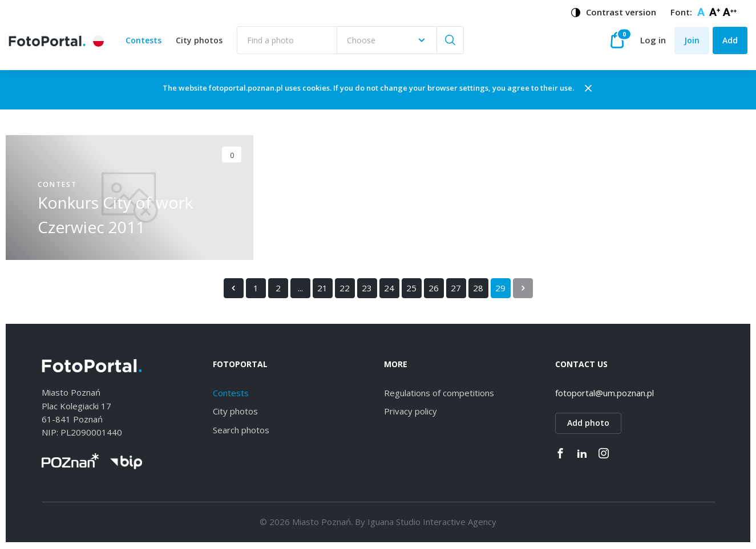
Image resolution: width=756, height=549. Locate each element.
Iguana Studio (394, 523)
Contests (144, 41)
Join (692, 41)
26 (434, 290)
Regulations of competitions (439, 395)
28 (478, 290)
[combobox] (387, 41)
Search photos (241, 432)
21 (322, 290)
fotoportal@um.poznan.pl (605, 395)
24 (389, 290)
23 (367, 290)
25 (411, 290)
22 (345, 290)
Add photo (588, 424)
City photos (200, 41)
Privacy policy (411, 413)
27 (456, 290)
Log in (653, 41)
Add (730, 41)
